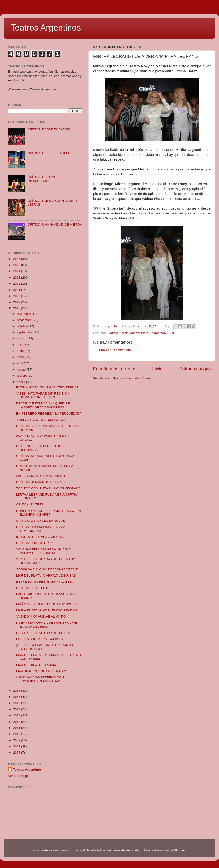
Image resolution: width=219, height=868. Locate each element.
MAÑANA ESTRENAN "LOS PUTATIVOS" (46, 604)
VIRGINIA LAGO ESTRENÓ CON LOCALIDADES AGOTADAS (40, 679)
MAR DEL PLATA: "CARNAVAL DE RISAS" (47, 575)
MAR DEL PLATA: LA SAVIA (36, 665)
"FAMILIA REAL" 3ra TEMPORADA (41, 420)
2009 (17, 740)
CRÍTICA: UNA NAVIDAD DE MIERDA (55, 224)
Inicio (157, 369)
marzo (22, 369)
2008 (17, 746)
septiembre (25, 332)
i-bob (139, 850)
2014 (17, 709)
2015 (17, 703)
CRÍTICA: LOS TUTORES (35, 543)
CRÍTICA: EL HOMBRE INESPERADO (44, 179)
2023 (17, 277)
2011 (17, 728)
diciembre (24, 314)
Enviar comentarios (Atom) (132, 378)
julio (20, 345)
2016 (17, 697)
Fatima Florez (118, 333)
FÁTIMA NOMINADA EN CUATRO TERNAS (47, 387)
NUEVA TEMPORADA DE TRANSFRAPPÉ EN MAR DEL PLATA (47, 624)
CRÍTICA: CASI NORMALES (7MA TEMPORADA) (41, 529)
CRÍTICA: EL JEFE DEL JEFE (49, 153)
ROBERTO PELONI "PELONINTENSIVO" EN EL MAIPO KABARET (49, 513)
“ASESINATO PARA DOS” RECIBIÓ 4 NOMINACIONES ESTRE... (43, 395)
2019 (17, 302)
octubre (23, 326)
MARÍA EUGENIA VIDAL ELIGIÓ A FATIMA (47, 610)
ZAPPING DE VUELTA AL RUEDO (41, 476)
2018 (17, 308)
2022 (17, 284)
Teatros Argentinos (46, 28)
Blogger (179, 850)
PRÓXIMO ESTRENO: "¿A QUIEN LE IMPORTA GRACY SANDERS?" (43, 405)
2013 (17, 715)
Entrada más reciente (114, 369)
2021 (17, 290)
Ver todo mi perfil (20, 776)
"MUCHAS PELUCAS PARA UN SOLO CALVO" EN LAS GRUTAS (44, 551)
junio (21, 351)
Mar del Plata (139, 333)
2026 (17, 259)
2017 (17, 691)
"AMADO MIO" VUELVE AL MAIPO (41, 616)
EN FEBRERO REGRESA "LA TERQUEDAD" (49, 414)
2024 (17, 271)
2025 (17, 265)
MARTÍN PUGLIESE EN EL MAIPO (41, 671)
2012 (17, 722)
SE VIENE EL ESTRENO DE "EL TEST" (45, 633)
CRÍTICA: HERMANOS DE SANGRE (43, 482)
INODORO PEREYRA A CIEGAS (40, 537)
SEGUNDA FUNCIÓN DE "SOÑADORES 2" (47, 569)
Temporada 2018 (162, 333)
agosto (22, 338)
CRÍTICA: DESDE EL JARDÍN (49, 129)
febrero (22, 376)
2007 (17, 753)
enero (21, 382)
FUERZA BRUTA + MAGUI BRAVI (40, 639)
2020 (17, 296)
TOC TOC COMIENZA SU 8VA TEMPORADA (48, 488)
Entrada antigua (195, 369)
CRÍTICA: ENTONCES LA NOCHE (41, 521)
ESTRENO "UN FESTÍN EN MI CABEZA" (46, 582)
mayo (21, 357)
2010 (17, 734)
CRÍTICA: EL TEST (30, 504)
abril (20, 363)
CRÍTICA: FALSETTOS (33, 588)
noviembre (25, 320)
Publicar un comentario (115, 350)
